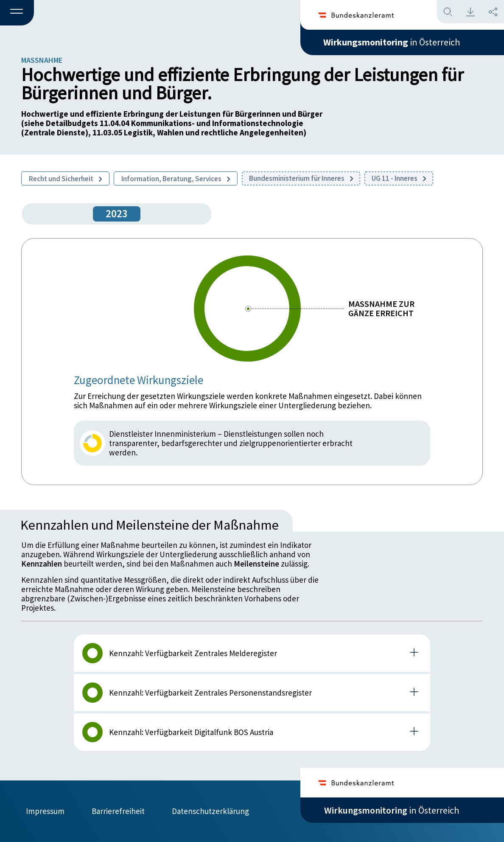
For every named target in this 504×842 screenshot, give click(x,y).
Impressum (45, 811)
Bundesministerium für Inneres (301, 178)
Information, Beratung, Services (176, 179)
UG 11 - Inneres (399, 178)
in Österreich (392, 42)
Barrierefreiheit (118, 811)
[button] (17, 13)
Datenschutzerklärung (210, 811)
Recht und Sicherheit (65, 179)
